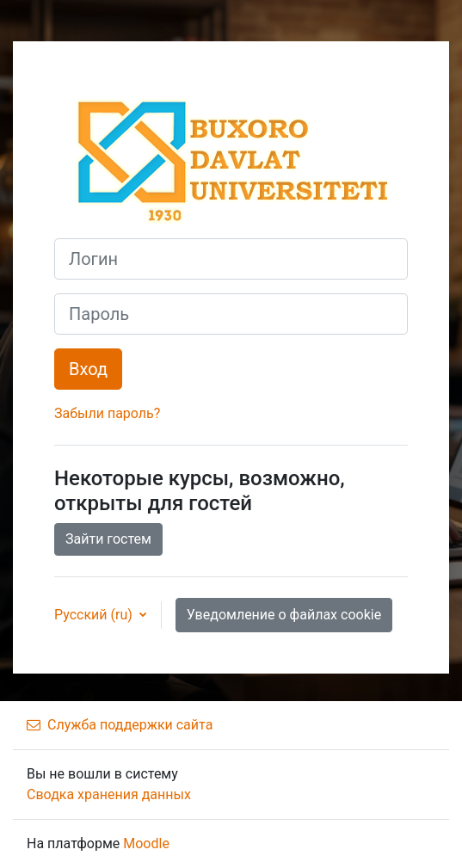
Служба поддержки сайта (120, 725)
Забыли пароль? (107, 413)
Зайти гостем (108, 539)
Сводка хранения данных (109, 794)
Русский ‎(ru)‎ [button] (95, 615)
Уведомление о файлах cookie (284, 615)
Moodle (146, 843)
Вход (88, 369)
